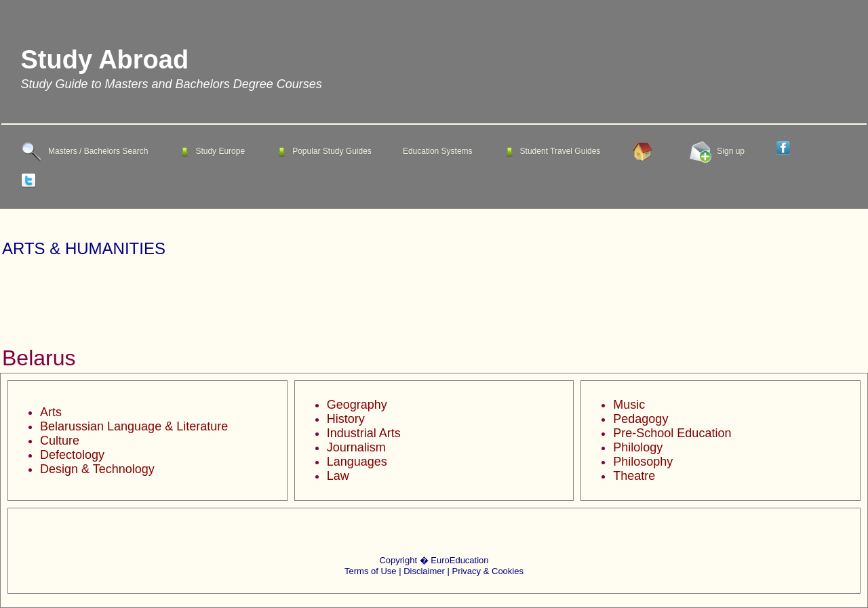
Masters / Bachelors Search (84, 152)
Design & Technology (97, 469)
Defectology (72, 455)
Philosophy (643, 462)
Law (338, 476)
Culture (60, 441)
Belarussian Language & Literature (134, 426)
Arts (51, 412)
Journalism (356, 447)
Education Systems (438, 151)
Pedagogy (640, 419)
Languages (357, 462)
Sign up (717, 152)
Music (629, 405)
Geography (357, 405)
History (346, 419)
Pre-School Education (672, 433)
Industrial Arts (364, 433)
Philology (638, 447)
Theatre (634, 476)
